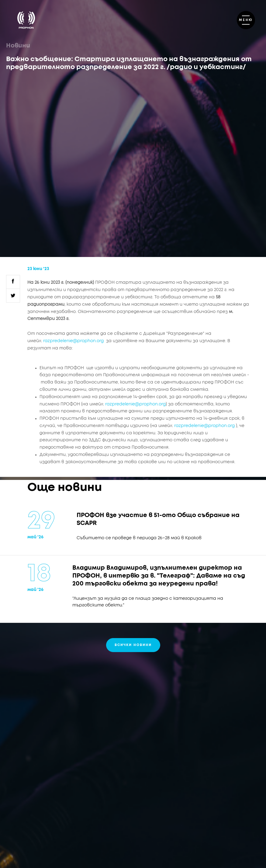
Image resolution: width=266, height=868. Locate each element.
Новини (18, 46)
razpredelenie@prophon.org (73, 341)
